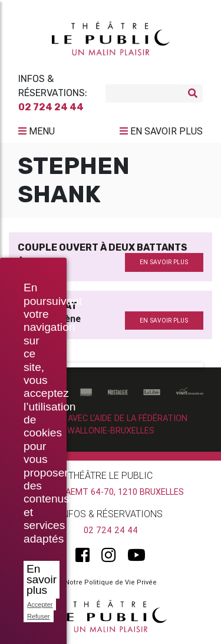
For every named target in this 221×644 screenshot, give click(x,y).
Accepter (40, 604)
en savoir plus (164, 262)
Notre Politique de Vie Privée (111, 582)
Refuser (39, 616)
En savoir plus (42, 579)
